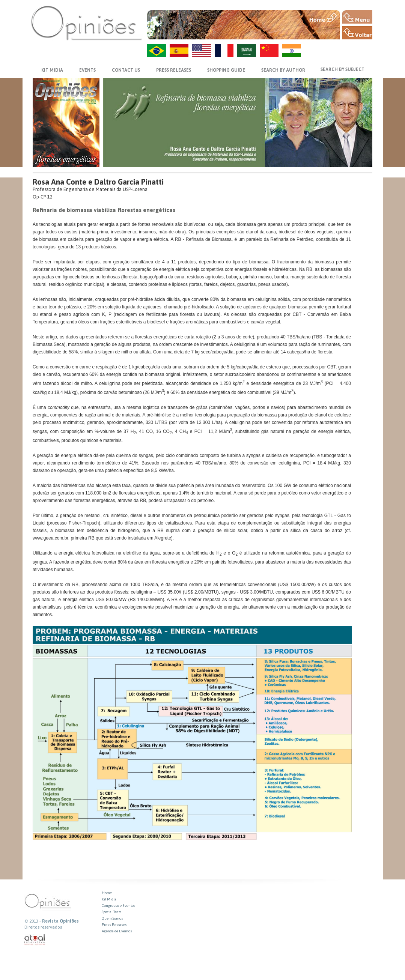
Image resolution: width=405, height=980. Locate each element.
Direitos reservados (43, 927)
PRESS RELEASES (174, 70)
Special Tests (112, 912)
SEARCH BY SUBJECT (343, 69)
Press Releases (114, 925)
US (202, 51)
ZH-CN (269, 51)
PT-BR (157, 51)
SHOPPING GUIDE (226, 70)
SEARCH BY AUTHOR (283, 70)
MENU (357, 17)
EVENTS (87, 70)
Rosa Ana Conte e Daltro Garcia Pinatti (98, 182)
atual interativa (35, 940)
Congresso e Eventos (119, 906)
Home (107, 893)
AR (247, 51)
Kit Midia (109, 899)
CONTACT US (126, 70)
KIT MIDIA (52, 70)
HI (292, 51)
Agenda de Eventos (117, 931)
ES (179, 51)
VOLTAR (357, 33)
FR (224, 51)
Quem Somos (112, 918)
